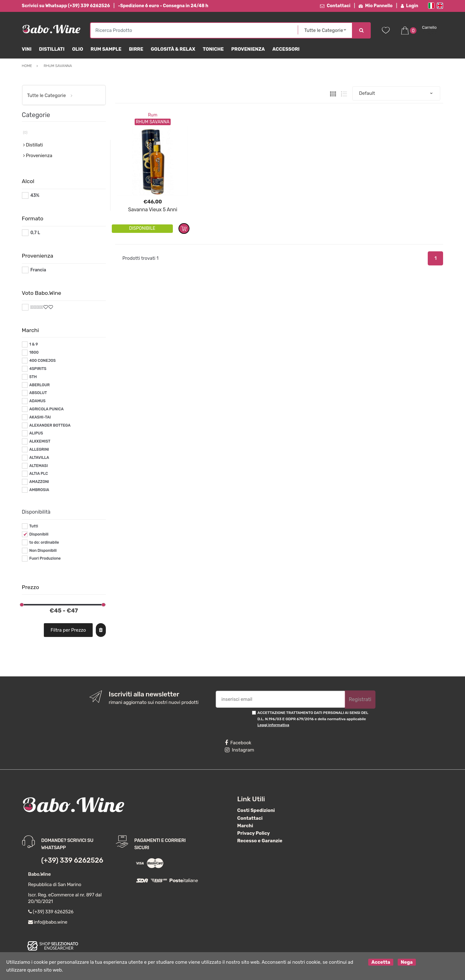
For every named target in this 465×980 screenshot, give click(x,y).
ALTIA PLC (39, 474)
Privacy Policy (254, 833)
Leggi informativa (273, 725)
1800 (34, 352)
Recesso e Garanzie (260, 841)
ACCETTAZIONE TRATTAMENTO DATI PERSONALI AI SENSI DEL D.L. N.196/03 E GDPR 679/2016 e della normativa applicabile (313, 719)
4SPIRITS (38, 369)
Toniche (213, 49)
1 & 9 (34, 344)
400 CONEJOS (42, 361)
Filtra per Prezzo (68, 630)
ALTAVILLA (39, 458)
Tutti (34, 526)
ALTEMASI (38, 466)
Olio (77, 49)
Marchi (245, 826)
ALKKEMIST (40, 441)
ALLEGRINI (39, 449)
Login (410, 6)
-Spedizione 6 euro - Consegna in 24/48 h (163, 6)
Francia (38, 270)
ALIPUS (36, 433)
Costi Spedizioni (256, 810)
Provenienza (248, 49)
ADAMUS (37, 401)
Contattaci (335, 6)
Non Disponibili (43, 551)
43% (35, 195)
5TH (33, 377)
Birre (136, 49)
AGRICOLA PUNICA (46, 409)
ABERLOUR (39, 385)
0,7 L (35, 233)
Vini (27, 49)
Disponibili (39, 534)
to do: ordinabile (44, 542)
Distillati (52, 49)
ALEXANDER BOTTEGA (50, 425)
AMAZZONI (39, 482)
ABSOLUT (38, 393)
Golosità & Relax (173, 49)
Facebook (238, 743)
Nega (407, 962)
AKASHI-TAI (40, 417)
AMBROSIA (39, 490)
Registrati (360, 699)
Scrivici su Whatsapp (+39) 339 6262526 (66, 6)
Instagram (239, 750)
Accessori (286, 49)
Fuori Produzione (45, 558)
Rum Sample (106, 49)
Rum (152, 115)
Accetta (381, 962)
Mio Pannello (376, 6)
